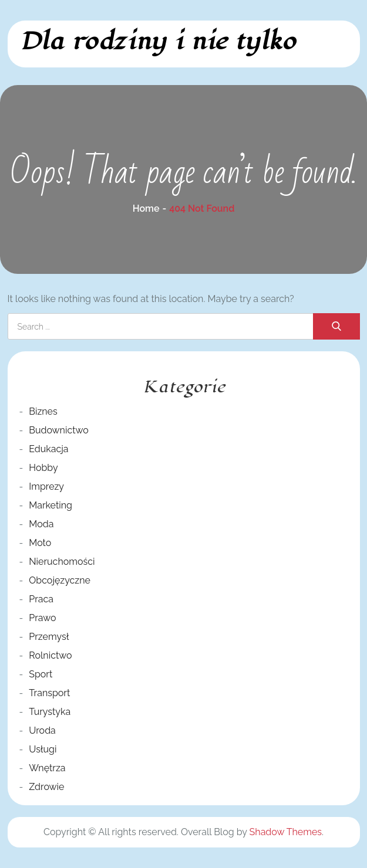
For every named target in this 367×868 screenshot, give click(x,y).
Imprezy (46, 486)
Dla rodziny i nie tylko (158, 41)
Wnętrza (47, 768)
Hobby (43, 468)
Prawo (42, 618)
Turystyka (50, 712)
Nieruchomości (62, 562)
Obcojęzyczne (60, 580)
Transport (49, 693)
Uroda (42, 730)
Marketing (50, 505)
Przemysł (49, 637)
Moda (41, 524)
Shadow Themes (286, 832)
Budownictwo (59, 430)
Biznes (43, 411)
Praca (41, 599)
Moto (40, 543)
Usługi (43, 749)
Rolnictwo (50, 655)
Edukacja (48, 449)
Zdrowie (46, 787)
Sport (41, 674)
